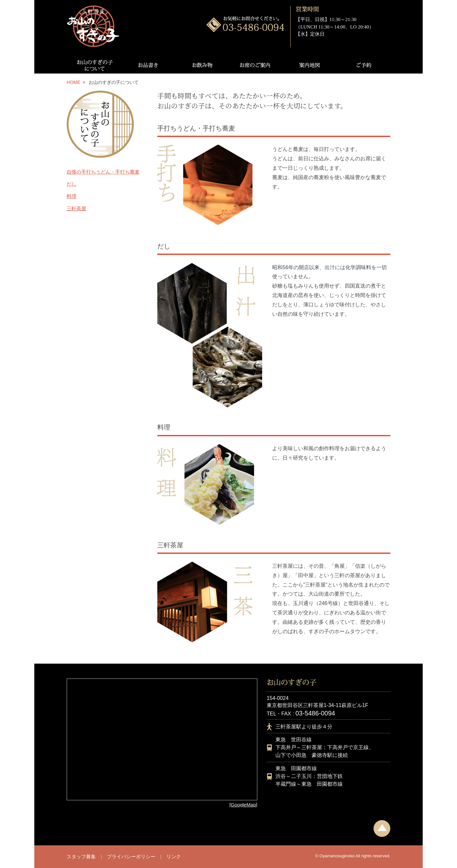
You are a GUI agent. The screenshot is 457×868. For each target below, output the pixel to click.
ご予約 (363, 65)
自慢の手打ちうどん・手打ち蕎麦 (103, 172)
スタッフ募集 (81, 857)
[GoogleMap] (243, 805)
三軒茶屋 (76, 208)
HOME (73, 82)
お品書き (147, 65)
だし (72, 184)
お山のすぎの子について (94, 65)
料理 (72, 196)
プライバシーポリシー (131, 857)
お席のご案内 (256, 65)
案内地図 (310, 65)
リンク (174, 857)
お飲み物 (201, 65)
